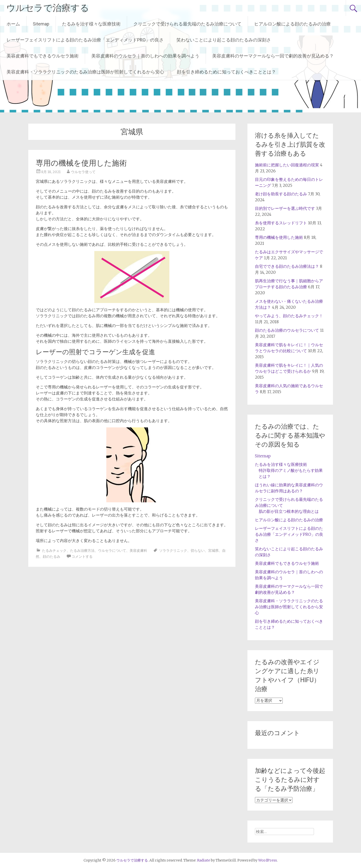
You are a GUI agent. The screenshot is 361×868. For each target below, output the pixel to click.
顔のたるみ (52, 557)
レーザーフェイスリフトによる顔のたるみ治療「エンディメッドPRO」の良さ (85, 40)
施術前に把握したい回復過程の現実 (287, 165)
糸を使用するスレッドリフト (281, 223)
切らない (198, 551)
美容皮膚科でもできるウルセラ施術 (43, 56)
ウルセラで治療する (48, 8)
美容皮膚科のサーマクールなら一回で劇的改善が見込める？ (273, 56)
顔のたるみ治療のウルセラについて (287, 330)
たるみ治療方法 (82, 551)
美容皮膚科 (138, 551)
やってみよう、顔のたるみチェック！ (289, 316)
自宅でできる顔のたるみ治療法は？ (287, 266)
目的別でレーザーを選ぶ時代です (285, 208)
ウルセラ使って (83, 172)
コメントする (82, 557)
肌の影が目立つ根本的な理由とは (289, 511)
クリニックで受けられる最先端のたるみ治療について (187, 24)
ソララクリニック (173, 551)
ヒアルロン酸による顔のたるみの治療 (292, 24)
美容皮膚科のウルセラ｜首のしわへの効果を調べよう (145, 56)
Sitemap (41, 24)
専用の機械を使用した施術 (81, 163)
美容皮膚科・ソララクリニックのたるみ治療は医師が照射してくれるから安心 (85, 72)
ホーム (13, 24)
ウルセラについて (112, 551)
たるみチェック (54, 551)
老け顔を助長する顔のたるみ (281, 194)
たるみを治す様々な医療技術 (91, 24)
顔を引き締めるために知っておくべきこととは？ (226, 72)
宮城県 (213, 551)
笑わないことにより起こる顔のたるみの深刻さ (224, 40)
